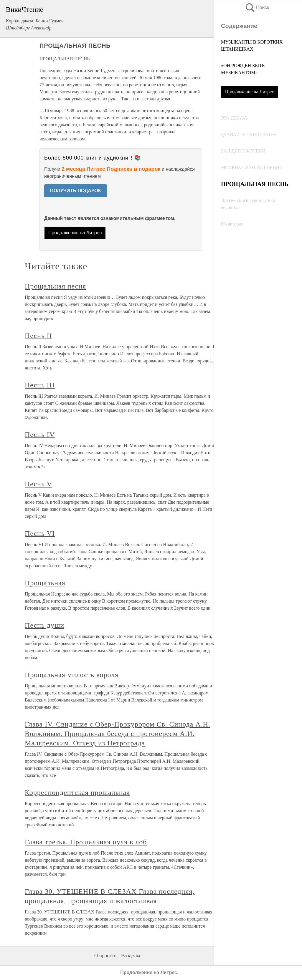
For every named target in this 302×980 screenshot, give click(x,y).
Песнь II (38, 336)
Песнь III (40, 385)
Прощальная (45, 583)
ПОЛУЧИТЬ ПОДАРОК (76, 191)
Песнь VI (40, 533)
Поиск (257, 8)
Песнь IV (40, 435)
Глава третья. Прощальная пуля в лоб (86, 842)
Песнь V (38, 484)
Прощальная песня (55, 286)
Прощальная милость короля (72, 675)
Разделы (131, 956)
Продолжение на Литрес (250, 92)
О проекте (105, 956)
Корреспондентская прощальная (77, 792)
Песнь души (44, 625)
